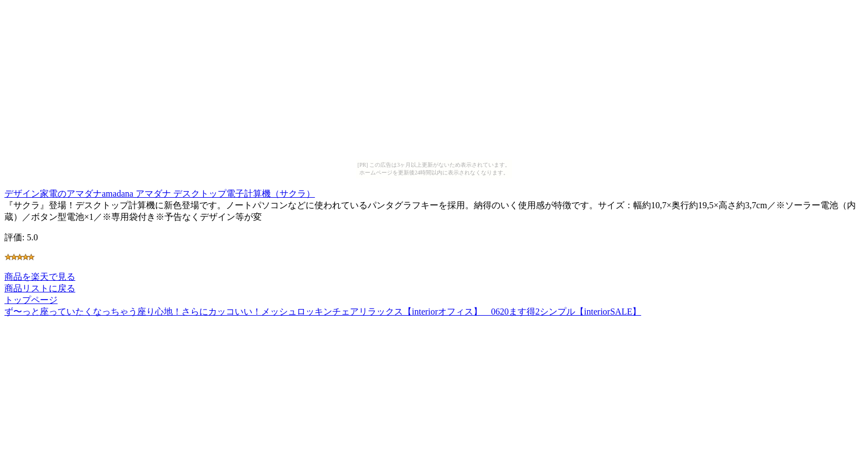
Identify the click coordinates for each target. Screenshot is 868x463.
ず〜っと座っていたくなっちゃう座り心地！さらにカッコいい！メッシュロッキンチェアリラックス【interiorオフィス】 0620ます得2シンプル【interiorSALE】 (323, 312)
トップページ (31, 300)
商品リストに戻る (40, 288)
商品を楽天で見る (40, 277)
